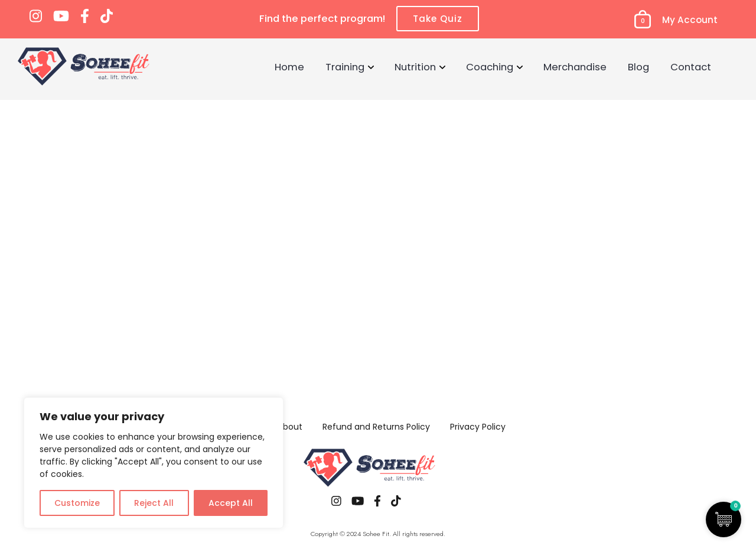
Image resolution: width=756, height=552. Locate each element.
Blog (638, 67)
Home (289, 67)
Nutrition (415, 67)
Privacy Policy (478, 427)
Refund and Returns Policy (376, 427)
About (290, 427)
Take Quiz (438, 19)
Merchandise (575, 67)
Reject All (154, 503)
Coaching (490, 67)
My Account (690, 20)
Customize (77, 503)
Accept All (231, 503)
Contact (691, 67)
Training (345, 67)
